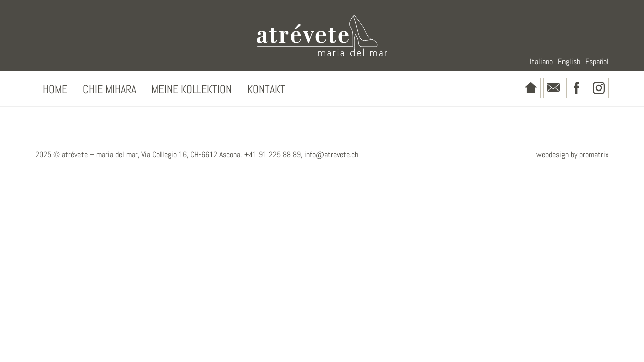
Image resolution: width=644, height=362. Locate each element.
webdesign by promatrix (573, 155)
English (569, 62)
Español (597, 62)
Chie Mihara (109, 89)
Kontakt (266, 89)
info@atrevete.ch (331, 155)
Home (55, 89)
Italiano (541, 62)
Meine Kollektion (192, 89)
